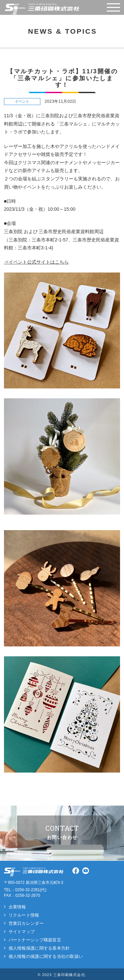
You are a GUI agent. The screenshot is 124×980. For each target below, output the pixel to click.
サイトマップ (22, 932)
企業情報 (17, 907)
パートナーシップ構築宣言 (35, 940)
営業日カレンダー (26, 923)
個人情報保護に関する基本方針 (39, 948)
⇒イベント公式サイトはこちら (36, 262)
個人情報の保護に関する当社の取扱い (46, 956)
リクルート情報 (24, 915)
